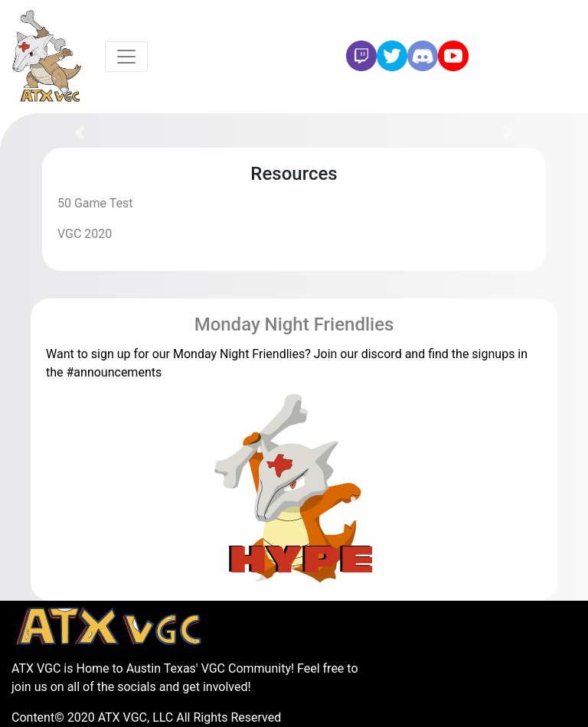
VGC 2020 (85, 234)
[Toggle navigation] (126, 57)
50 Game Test (95, 203)
